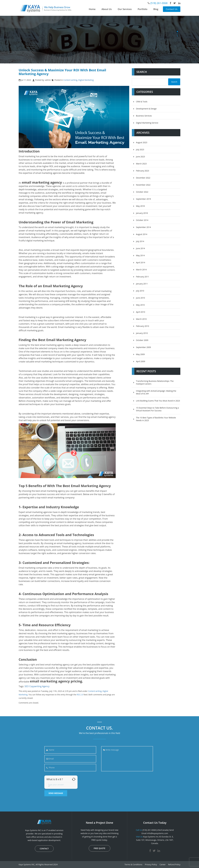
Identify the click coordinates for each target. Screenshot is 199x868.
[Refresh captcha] (74, 779)
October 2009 (142, 340)
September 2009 (143, 347)
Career (163, 864)
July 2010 (140, 291)
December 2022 (143, 178)
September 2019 (143, 199)
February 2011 (142, 277)
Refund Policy (174, 864)
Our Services (125, 9)
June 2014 (140, 248)
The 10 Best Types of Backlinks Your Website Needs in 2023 (156, 419)
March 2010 (141, 319)
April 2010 (141, 312)
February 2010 (142, 326)
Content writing (70, 80)
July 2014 (140, 241)
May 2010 (140, 305)
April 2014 (141, 262)
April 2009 (141, 361)
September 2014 (143, 227)
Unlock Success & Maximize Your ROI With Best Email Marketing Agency (62, 72)
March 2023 (141, 164)
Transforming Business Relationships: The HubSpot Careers (155, 382)
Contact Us (172, 9)
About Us (107, 9)
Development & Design (146, 109)
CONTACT (44, 849)
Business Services (144, 116)
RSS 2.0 (80, 695)
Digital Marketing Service (147, 123)
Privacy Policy (151, 864)
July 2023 (140, 149)
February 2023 (142, 171)
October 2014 (142, 220)
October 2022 (142, 192)
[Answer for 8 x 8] (61, 785)
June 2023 (140, 157)
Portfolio (142, 9)
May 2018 (140, 206)
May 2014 (140, 255)
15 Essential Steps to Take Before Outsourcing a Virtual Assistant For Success (157, 409)
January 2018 (142, 213)
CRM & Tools (142, 102)
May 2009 (140, 354)
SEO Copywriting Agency (37, 686)
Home (92, 9)
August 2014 (142, 234)
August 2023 (142, 142)
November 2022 (143, 185)
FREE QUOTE (99, 848)
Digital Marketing (86, 80)
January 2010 (142, 333)
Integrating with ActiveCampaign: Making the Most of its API (156, 392)
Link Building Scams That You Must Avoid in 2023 (158, 401)
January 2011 (142, 284)
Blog (156, 9)
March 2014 (141, 270)
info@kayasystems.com (157, 833)
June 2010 (140, 298)
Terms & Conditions (133, 864)
